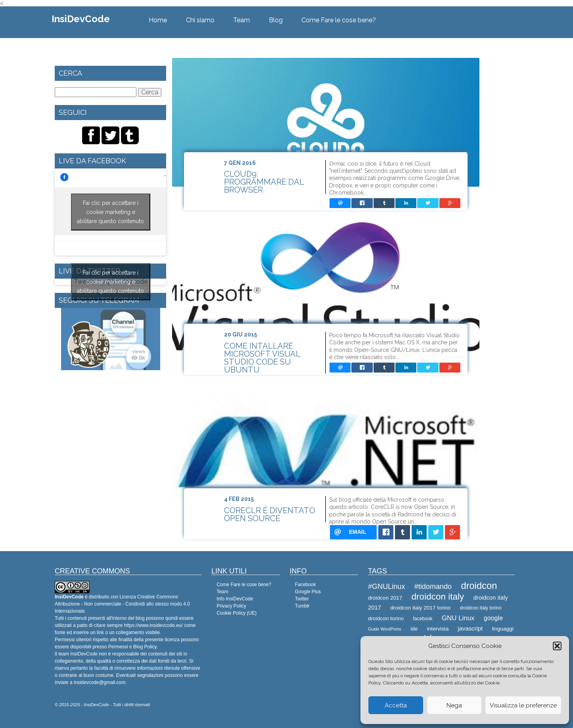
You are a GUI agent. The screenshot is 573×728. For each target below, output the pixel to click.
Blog (276, 20)
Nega (454, 705)
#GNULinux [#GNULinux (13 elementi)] (386, 587)
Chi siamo (200, 20)
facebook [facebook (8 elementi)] (423, 619)
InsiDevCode (81, 19)
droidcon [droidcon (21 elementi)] (479, 586)
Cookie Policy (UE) (237, 613)
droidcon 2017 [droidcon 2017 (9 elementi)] (385, 598)
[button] (557, 646)
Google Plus (308, 592)
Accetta (396, 705)
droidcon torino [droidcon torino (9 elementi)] (386, 618)
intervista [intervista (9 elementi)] (438, 629)
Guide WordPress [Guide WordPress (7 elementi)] (385, 629)
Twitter (302, 599)
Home (158, 20)
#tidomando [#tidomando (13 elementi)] (433, 587)
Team (241, 20)
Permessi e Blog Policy (132, 647)
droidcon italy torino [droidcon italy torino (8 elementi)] (481, 608)
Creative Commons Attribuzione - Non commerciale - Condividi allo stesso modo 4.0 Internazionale (122, 604)
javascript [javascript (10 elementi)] (470, 629)
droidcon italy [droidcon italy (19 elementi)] (438, 597)
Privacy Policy (231, 606)
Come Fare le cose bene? (339, 20)
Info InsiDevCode (235, 599)
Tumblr (302, 606)
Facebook (306, 585)
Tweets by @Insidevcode (111, 282)
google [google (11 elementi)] (493, 618)
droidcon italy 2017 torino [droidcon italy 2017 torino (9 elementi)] (420, 608)
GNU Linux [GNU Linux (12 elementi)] (458, 618)
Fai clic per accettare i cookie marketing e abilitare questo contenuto (110, 212)
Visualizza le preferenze (523, 705)
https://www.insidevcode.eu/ (153, 625)
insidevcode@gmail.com (100, 682)
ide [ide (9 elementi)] (414, 629)
